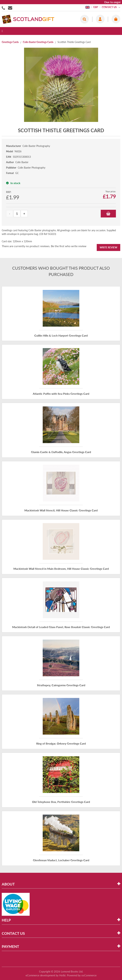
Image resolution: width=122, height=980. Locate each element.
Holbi (62, 975)
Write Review (108, 247)
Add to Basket (108, 214)
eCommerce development (40, 975)
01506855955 (4, 8)
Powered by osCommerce (82, 975)
